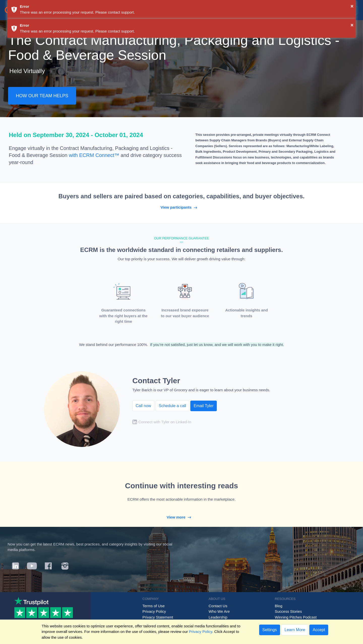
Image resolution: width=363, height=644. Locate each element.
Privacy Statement (158, 617)
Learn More (295, 630)
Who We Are (219, 611)
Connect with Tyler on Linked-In (165, 422)
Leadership (218, 617)
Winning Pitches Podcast (296, 617)
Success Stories (288, 611)
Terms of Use (154, 606)
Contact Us (218, 606)
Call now (143, 406)
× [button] (352, 6)
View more (181, 517)
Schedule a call (173, 406)
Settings (270, 630)
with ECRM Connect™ (94, 155)
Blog (279, 606)
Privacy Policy (154, 611)
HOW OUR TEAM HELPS (42, 96)
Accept (319, 630)
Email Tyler (204, 406)
